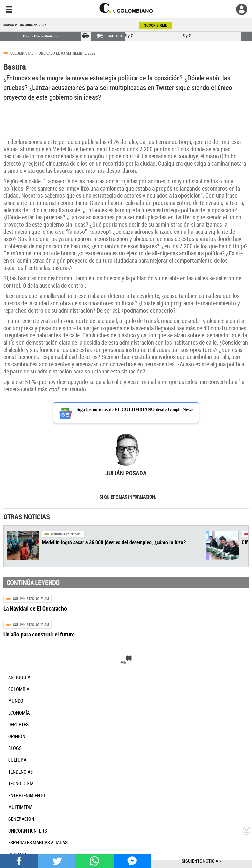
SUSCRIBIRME (156, 25)
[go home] (126, 8)
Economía (58, 534)
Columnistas (22, 53)
